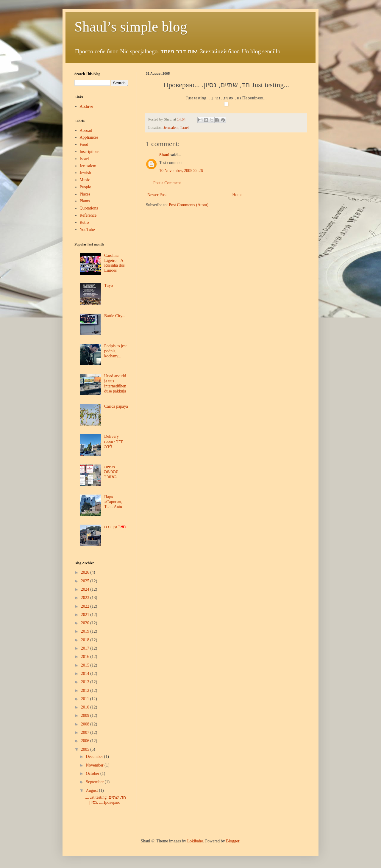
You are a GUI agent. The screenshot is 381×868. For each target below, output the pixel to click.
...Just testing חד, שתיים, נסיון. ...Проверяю (105, 800)
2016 (86, 657)
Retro (84, 222)
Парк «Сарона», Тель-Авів (113, 502)
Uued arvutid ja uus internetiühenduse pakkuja (115, 383)
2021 (86, 615)
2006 (86, 741)
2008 (86, 724)
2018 (86, 640)
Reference (88, 215)
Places (85, 194)
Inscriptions (90, 152)
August (92, 790)
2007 (86, 732)
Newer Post (157, 195)
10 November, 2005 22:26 (181, 171)
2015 (86, 665)
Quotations (89, 208)
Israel (84, 159)
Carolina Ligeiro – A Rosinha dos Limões (114, 263)
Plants (85, 201)
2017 (86, 648)
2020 (86, 623)
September (95, 782)
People (85, 187)
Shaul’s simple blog (131, 27)
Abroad (86, 130)
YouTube (87, 230)
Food (84, 144)
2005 (86, 749)
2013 (86, 682)
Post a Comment (167, 183)
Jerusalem (88, 166)
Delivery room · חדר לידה (114, 441)
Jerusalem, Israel (176, 128)
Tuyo (108, 286)
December (95, 757)
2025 (86, 581)
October (93, 774)
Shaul (164, 155)
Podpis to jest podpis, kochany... (115, 351)
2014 (86, 674)
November (95, 765)
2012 (86, 691)
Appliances (89, 137)
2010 (86, 707)
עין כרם (115, 527)
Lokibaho (195, 841)
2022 (86, 606)
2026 (86, 572)
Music (85, 180)
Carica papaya (116, 406)
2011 (86, 699)
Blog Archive (84, 563)
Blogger (232, 841)
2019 (86, 631)
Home (237, 195)
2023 (86, 598)
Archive (86, 106)
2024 (86, 589)
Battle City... (115, 316)
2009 (86, 715)
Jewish (85, 173)
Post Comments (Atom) (189, 205)
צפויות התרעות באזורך (111, 472)
